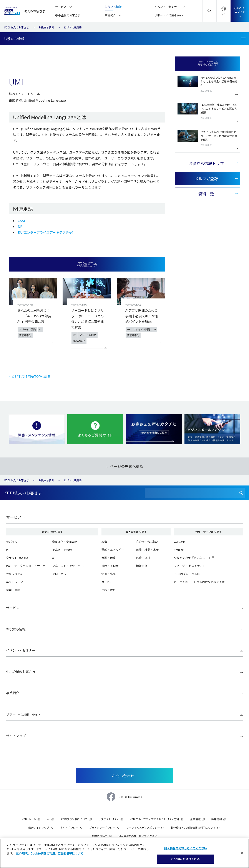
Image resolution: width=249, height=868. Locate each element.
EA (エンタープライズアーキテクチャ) (46, 232)
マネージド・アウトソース (69, 566)
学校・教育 (109, 590)
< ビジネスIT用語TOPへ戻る (30, 376)
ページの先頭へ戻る (127, 466)
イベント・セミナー (21, 650)
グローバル (59, 574)
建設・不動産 (110, 566)
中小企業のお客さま (21, 672)
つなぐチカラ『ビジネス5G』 (193, 558)
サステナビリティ (109, 819)
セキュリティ (14, 574)
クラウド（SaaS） (18, 558)
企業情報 (195, 819)
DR (20, 226)
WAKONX (180, 542)
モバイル (12, 542)
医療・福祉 (143, 558)
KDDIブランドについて (74, 819)
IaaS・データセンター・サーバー (27, 566)
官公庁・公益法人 (147, 542)
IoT (8, 550)
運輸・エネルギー (113, 550)
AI (53, 558)
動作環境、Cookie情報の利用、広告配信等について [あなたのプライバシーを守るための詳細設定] (50, 853)
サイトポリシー (69, 827)
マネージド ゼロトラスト (190, 566)
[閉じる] (242, 853)
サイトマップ (16, 736)
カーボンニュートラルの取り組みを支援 (199, 582)
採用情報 (217, 819)
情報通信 (142, 566)
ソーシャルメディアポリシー (143, 827)
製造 (104, 542)
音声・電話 (13, 590)
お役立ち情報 (16, 629)
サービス (14, 517)
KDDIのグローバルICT (187, 574)
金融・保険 (109, 558)
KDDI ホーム (29, 819)
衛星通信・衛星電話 (65, 542)
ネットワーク (15, 582)
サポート (23, 714)
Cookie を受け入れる (185, 859)
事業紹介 (13, 693)
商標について (100, 836)
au (49, 819)
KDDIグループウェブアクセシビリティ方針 (155, 819)
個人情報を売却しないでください (138, 836)
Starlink (179, 550)
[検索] (241, 493)
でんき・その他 (62, 550)
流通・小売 (109, 574)
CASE (22, 221)
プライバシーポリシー (102, 827)
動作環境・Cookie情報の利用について (193, 827)
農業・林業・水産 (147, 550)
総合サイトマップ (39, 827)
